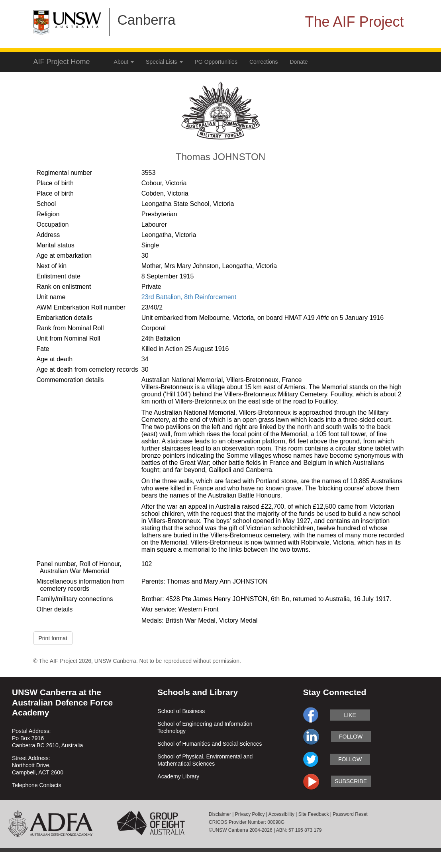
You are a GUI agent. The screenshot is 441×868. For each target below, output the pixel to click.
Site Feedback (314, 814)
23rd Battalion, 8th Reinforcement (189, 297)
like (350, 715)
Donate (299, 62)
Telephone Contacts (37, 785)
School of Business (181, 711)
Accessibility (281, 814)
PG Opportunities (216, 62)
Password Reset (350, 814)
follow (351, 737)
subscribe (351, 781)
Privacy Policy (250, 814)
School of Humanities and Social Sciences (210, 744)
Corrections (264, 62)
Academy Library (178, 776)
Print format (53, 638)
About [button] (124, 62)
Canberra (147, 20)
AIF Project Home (62, 62)
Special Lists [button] (164, 62)
